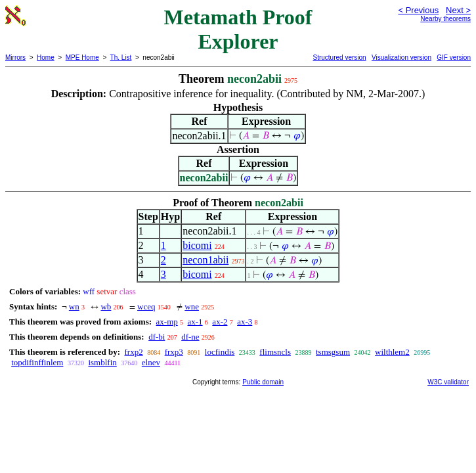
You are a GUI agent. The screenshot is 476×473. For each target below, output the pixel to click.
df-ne (190, 337)
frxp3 (174, 352)
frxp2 (133, 352)
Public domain (263, 382)
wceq (146, 306)
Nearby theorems (445, 19)
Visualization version (401, 57)
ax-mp (167, 322)
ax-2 (220, 322)
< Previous (418, 10)
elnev (151, 362)
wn (74, 306)
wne (192, 306)
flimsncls (275, 352)
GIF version (454, 57)
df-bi (157, 337)
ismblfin (102, 362)
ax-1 (195, 322)
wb (106, 306)
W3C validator (448, 382)
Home (46, 57)
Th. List (121, 57)
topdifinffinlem (37, 362)
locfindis (220, 352)
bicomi (197, 245)
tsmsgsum (333, 352)
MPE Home (82, 57)
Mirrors (15, 57)
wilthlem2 (392, 352)
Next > (458, 10)
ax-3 (245, 322)
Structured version (339, 57)
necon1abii (206, 260)
